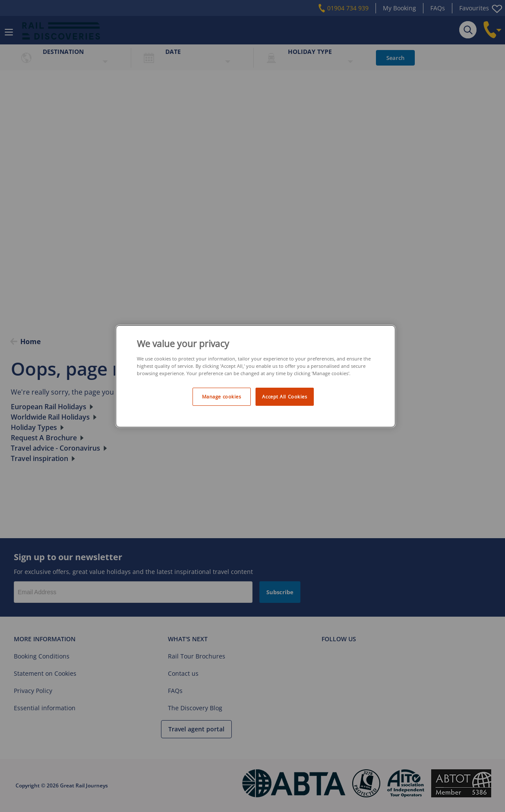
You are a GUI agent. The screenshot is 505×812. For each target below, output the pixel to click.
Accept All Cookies (284, 397)
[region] (256, 376)
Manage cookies (222, 397)
